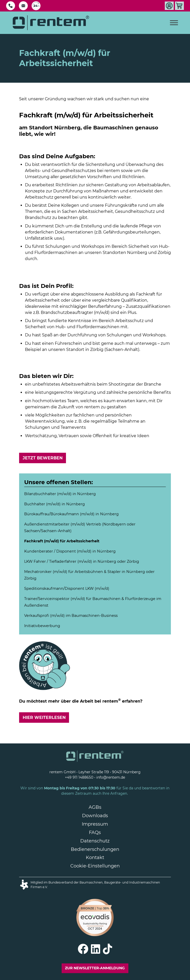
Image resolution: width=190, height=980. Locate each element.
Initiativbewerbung (42, 626)
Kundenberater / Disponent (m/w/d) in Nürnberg (70, 551)
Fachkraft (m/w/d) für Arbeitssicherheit (62, 541)
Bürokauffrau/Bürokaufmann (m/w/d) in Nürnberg (71, 514)
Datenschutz (95, 841)
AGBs (95, 807)
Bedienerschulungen (95, 849)
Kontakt (95, 857)
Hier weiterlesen (44, 718)
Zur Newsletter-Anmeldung (95, 968)
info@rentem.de (111, 777)
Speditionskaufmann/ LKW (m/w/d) (67, 589)
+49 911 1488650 (79, 777)
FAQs (95, 832)
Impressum (95, 824)
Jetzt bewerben (43, 458)
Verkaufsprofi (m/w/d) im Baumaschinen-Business (71, 616)
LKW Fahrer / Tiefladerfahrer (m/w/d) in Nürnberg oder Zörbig (82, 561)
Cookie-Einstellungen (95, 866)
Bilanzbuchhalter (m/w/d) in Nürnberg (60, 494)
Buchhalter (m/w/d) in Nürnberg (55, 504)
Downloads (95, 816)
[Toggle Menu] (174, 23)
